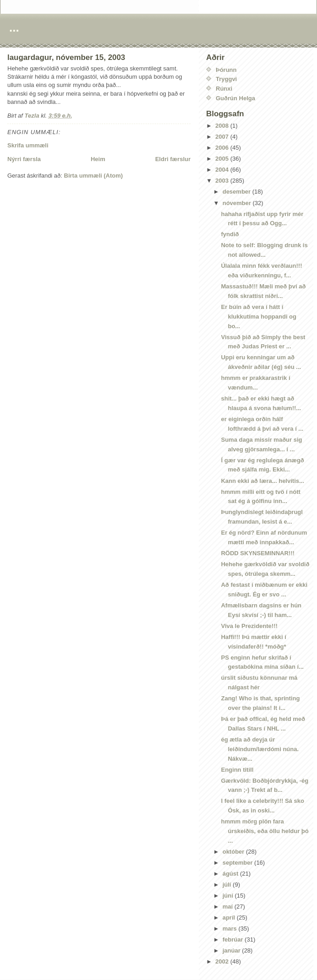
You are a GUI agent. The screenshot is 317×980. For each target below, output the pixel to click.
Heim (98, 159)
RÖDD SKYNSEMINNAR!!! (257, 553)
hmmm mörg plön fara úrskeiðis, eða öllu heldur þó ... (265, 831)
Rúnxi (224, 89)
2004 (223, 170)
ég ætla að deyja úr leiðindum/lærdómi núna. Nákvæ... (260, 749)
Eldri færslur (173, 159)
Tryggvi (226, 79)
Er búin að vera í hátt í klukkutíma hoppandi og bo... (259, 317)
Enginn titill (237, 770)
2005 (223, 159)
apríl (230, 918)
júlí (228, 885)
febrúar (234, 939)
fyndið (230, 234)
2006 (223, 148)
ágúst (231, 874)
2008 (223, 126)
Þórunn (226, 70)
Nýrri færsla (24, 159)
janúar (232, 950)
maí (229, 907)
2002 (223, 961)
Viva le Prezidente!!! (249, 626)
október (234, 852)
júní (229, 896)
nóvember (238, 203)
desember (238, 192)
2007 (223, 137)
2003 (223, 181)
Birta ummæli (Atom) (94, 176)
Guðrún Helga (235, 98)
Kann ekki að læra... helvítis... (262, 481)
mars (231, 929)
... (14, 27)
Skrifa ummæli (28, 145)
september (238, 863)
